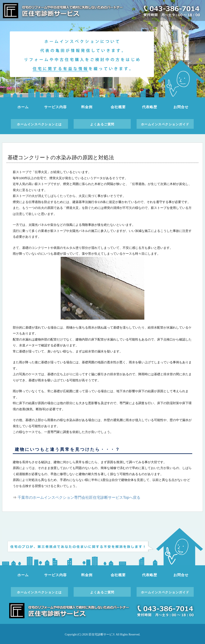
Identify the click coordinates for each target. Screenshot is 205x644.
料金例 (87, 107)
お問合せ (181, 107)
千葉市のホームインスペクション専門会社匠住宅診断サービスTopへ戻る (79, 497)
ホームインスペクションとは (39, 124)
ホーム (23, 107)
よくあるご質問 (102, 124)
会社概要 (118, 107)
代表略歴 (149, 107)
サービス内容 (55, 107)
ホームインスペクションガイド (165, 124)
